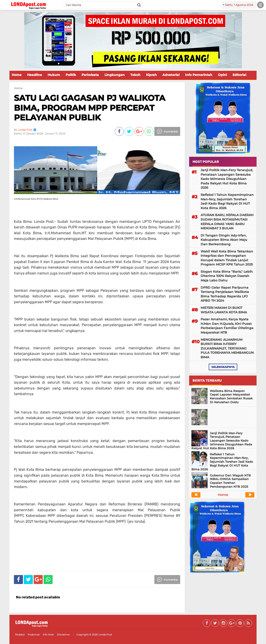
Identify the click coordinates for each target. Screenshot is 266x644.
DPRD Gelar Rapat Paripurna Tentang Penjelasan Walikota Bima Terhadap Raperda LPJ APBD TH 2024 (225, 294)
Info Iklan (48, 635)
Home (17, 75)
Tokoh (135, 75)
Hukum (54, 75)
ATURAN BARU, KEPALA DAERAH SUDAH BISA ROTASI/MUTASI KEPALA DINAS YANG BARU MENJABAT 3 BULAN (227, 222)
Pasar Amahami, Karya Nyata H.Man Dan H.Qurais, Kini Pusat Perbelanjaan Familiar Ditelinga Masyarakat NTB (227, 326)
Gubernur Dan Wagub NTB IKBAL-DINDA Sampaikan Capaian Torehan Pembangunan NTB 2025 (230, 481)
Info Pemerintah (199, 75)
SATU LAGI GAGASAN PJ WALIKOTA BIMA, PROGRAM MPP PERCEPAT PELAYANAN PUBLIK (90, 108)
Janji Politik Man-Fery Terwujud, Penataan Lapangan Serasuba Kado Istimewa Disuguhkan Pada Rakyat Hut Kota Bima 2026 (227, 179)
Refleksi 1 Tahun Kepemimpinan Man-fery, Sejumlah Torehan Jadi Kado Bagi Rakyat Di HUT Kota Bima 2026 (227, 201)
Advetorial (171, 75)
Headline (35, 75)
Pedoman (34, 635)
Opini (222, 75)
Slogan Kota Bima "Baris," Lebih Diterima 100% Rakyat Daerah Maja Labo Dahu (227, 276)
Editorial (239, 75)
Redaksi (20, 635)
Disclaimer (63, 635)
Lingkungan (115, 75)
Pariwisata (90, 75)
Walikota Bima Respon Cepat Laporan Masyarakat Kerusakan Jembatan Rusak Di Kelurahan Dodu (231, 397)
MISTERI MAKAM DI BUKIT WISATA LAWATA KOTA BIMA (224, 310)
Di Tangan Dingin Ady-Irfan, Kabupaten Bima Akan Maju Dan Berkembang (224, 240)
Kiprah (151, 75)
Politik (71, 75)
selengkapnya (223, 367)
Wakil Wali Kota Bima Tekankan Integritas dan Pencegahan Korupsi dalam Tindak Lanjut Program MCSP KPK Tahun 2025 (227, 258)
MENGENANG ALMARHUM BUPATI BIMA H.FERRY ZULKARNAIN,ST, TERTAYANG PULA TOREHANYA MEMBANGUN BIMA (227, 348)
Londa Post (105, 635)
